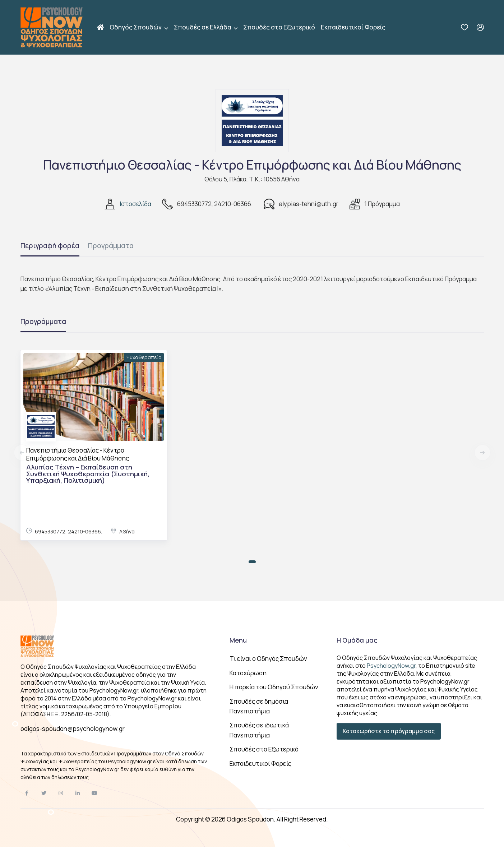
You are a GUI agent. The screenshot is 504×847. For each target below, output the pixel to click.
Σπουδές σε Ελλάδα (203, 27)
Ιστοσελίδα (135, 204)
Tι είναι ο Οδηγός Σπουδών (268, 659)
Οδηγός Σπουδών (136, 27)
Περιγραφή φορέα (50, 246)
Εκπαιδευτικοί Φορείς (353, 27)
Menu (238, 640)
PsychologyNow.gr (391, 666)
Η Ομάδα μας (357, 640)
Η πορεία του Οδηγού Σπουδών (274, 687)
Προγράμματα (111, 246)
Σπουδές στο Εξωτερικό (279, 27)
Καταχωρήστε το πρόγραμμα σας (389, 731)
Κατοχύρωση (248, 673)
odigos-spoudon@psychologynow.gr (73, 729)
